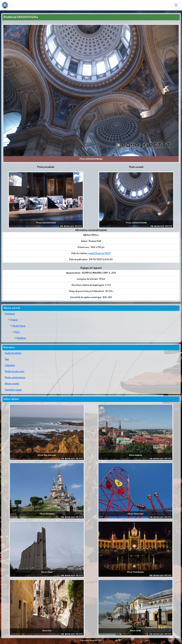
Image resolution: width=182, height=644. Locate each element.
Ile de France (19, 326)
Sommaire (10, 314)
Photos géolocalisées (15, 378)
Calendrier (10, 365)
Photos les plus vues (15, 372)
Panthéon (22, 338)
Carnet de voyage (13, 390)
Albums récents (12, 384)
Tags (7, 359)
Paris (17, 332)
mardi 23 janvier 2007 (99, 253)
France (14, 320)
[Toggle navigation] (176, 5)
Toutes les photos (13, 353)
